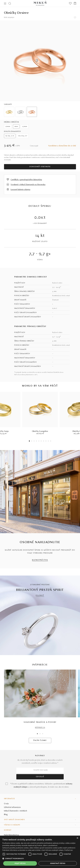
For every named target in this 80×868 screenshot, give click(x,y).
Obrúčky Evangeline (40, 431)
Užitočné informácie (12, 807)
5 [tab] (39, 441)
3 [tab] (34, 441)
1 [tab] (29, 441)
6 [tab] (41, 441)
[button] (40, 859)
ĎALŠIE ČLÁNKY (40, 741)
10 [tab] (51, 441)
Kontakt (8, 830)
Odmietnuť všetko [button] (58, 863)
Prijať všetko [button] (20, 863)
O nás (6, 804)
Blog (6, 815)
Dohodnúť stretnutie (40, 167)
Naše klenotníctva (11, 835)
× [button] (77, 838)
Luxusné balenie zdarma (20, 190)
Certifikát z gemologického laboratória (26, 180)
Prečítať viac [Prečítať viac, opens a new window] (69, 850)
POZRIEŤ (40, 596)
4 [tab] (36, 441)
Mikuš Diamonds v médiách (16, 811)
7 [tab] (44, 441)
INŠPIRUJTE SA (40, 727)
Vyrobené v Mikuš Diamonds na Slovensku (28, 185)
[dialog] (40, 852)
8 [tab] (46, 441)
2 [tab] (32, 441)
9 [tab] (48, 441)
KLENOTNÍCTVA (40, 560)
